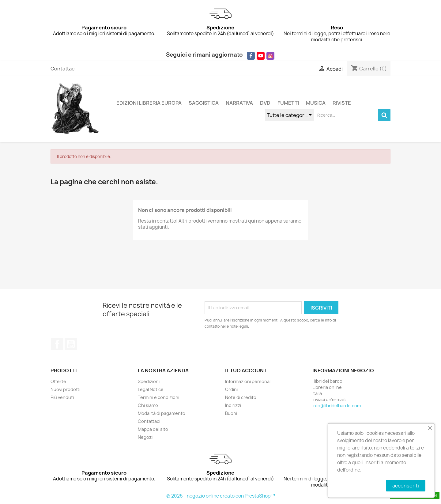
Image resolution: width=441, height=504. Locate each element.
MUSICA (316, 103)
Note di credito (241, 397)
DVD (265, 103)
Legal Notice (151, 389)
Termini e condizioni (158, 397)
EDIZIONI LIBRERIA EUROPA (149, 103)
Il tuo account (246, 370)
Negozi (145, 437)
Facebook (57, 344)
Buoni (231, 413)
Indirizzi (233, 405)
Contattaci (63, 69)
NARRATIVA (239, 103)
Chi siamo (148, 405)
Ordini (231, 389)
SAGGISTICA (204, 103)
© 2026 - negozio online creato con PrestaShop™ (221, 496)
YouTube (71, 344)
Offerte (58, 381)
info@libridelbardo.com (337, 406)
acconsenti (406, 486)
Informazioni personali (248, 381)
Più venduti (62, 397)
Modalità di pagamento (162, 413)
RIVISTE (342, 103)
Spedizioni (149, 381)
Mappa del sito (153, 429)
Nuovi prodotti (65, 389)
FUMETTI (288, 103)
